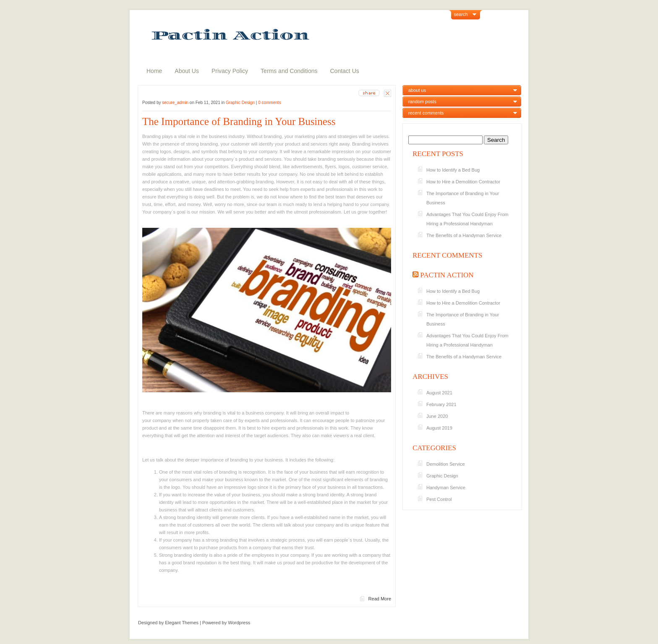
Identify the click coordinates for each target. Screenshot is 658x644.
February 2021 (441, 404)
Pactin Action (447, 275)
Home (154, 71)
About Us (187, 71)
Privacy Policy (230, 71)
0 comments (269, 103)
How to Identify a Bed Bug (454, 170)
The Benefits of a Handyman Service (464, 235)
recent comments (426, 113)
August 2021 (439, 393)
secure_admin (175, 103)
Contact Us (345, 71)
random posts (422, 102)
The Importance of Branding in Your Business (240, 121)
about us (417, 90)
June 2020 (437, 416)
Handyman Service (446, 488)
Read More (380, 599)
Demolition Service (446, 464)
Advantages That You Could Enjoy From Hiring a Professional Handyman (467, 219)
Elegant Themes (182, 623)
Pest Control (439, 499)
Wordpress (239, 623)
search (461, 14)
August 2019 (439, 428)
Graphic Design (240, 103)
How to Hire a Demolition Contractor (464, 182)
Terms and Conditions (289, 71)
